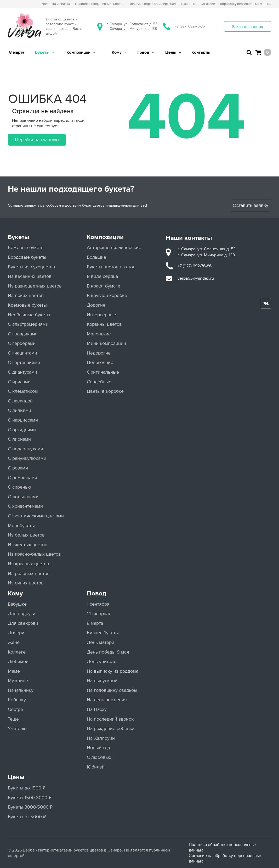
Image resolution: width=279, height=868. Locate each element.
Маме (14, 671)
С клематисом (23, 391)
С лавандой (20, 401)
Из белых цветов (26, 535)
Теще (13, 719)
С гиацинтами (22, 353)
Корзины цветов (104, 324)
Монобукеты (21, 526)
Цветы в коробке (105, 391)
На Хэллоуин (101, 738)
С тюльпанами (23, 497)
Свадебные (99, 382)
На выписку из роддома (113, 671)
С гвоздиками (23, 334)
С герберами (22, 343)
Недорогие (99, 353)
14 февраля (99, 614)
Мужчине (18, 681)
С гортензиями (24, 363)
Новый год (98, 748)
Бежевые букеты (26, 248)
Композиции (105, 237)
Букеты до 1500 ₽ (27, 788)
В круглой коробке (107, 295)
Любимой (18, 662)
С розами (18, 468)
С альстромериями (28, 324)
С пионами (19, 439)
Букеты (19, 237)
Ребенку (17, 700)
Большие (96, 257)
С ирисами (19, 382)
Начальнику (21, 690)
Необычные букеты (29, 315)
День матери (101, 642)
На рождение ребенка (111, 729)
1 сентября (98, 604)
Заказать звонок (247, 27)
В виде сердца (102, 276)
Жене (14, 642)
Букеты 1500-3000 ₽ (30, 798)
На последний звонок (110, 719)
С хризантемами (25, 506)
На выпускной (102, 681)
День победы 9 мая (108, 652)
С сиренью (19, 487)
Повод (96, 593)
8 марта (95, 623)
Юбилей (96, 767)
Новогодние (100, 363)
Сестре (15, 709)
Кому (15, 593)
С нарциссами (23, 420)
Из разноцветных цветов (35, 286)
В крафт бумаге (104, 286)
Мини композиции (106, 343)
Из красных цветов (29, 564)
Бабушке (17, 604)
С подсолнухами (25, 449)
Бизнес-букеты (103, 633)
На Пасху (97, 709)
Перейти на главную (37, 140)
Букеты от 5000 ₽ (27, 817)
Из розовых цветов (29, 574)
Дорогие (96, 305)
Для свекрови (23, 623)
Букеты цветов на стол (111, 267)
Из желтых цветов (28, 545)
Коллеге (17, 652)
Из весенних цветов (30, 276)
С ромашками (22, 478)
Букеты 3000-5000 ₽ (30, 807)
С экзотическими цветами (36, 516)
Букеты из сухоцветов (32, 267)
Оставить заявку (250, 205)
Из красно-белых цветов (34, 554)
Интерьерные (101, 315)
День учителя (102, 662)
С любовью (99, 757)
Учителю (17, 729)
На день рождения (107, 700)
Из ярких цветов (26, 295)
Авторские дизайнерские (114, 248)
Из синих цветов (26, 583)
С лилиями (19, 410)
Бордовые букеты (27, 257)
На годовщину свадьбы (112, 690)
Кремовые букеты (27, 305)
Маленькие (99, 334)
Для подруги (22, 614)
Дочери (16, 633)
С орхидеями (22, 430)
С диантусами (22, 372)
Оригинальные (103, 372)
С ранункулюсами (27, 458)
